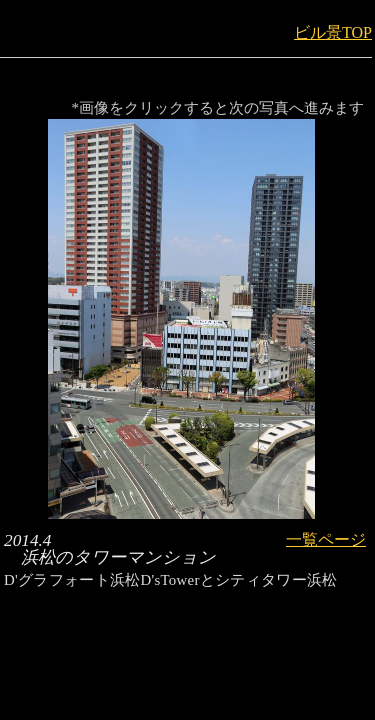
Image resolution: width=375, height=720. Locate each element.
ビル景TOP (333, 32)
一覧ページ (326, 539)
